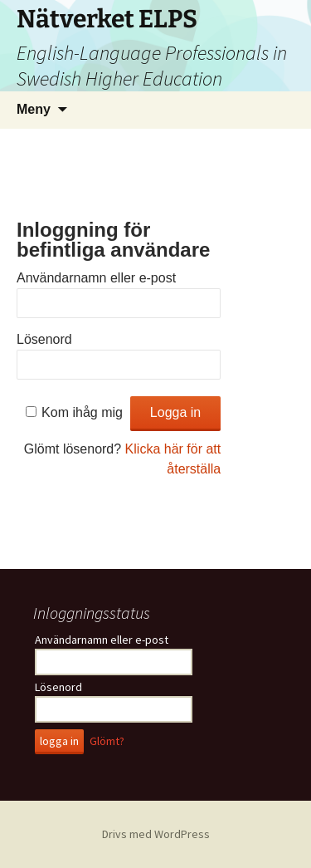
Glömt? (107, 741)
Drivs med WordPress (156, 834)
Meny (34, 109)
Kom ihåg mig (82, 412)
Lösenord (44, 339)
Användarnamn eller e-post (96, 278)
